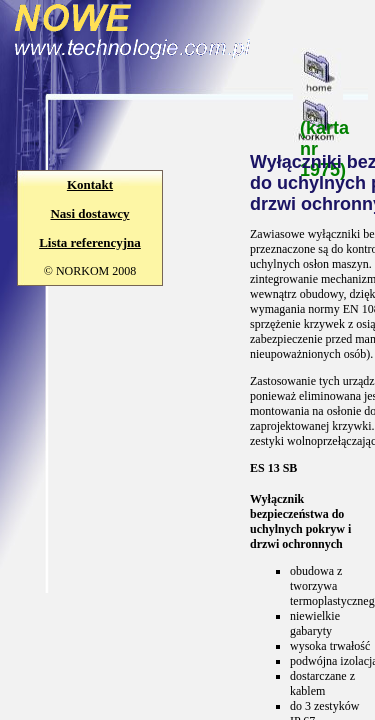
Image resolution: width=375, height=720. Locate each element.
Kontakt (90, 184)
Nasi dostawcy (89, 213)
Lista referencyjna (90, 242)
